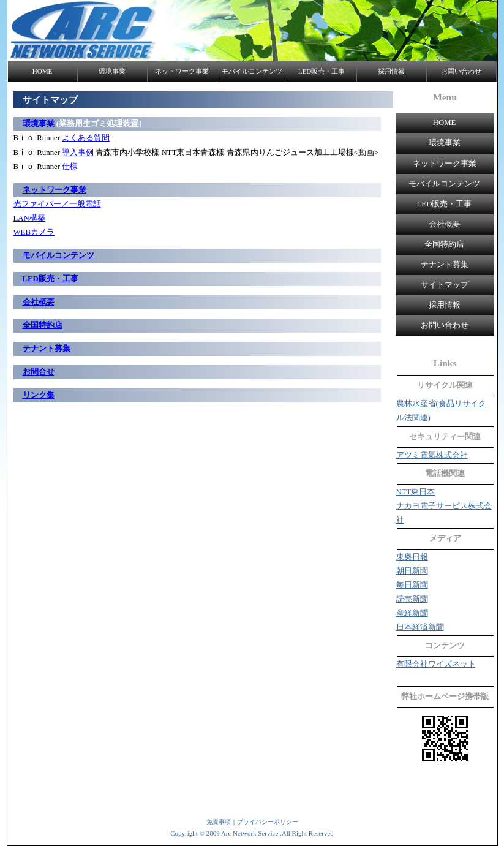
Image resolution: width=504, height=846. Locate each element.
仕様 (70, 167)
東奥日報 (412, 557)
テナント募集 (445, 265)
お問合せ (39, 372)
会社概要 (445, 224)
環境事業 (112, 71)
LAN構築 (29, 218)
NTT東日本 (416, 492)
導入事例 (78, 153)
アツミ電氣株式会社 (432, 455)
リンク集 (39, 395)
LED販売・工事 (322, 71)
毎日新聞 (412, 585)
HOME (42, 71)
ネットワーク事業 (182, 71)
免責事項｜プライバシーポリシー (252, 822)
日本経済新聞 (420, 627)
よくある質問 (86, 138)
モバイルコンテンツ (252, 71)
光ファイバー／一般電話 (57, 204)
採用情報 (391, 71)
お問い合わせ (461, 71)
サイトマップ (445, 285)
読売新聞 (412, 599)
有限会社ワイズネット (436, 664)
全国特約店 (444, 244)
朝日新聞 (412, 571)
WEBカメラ (34, 232)
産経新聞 (412, 613)
